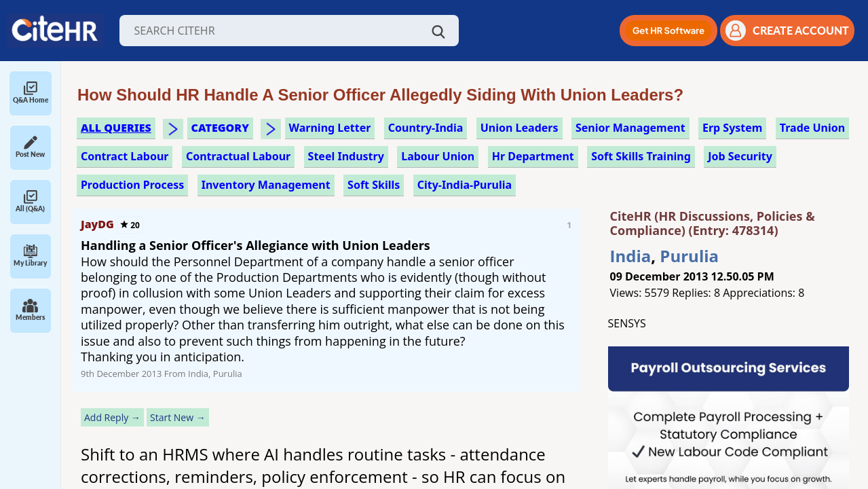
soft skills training (641, 156)
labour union (438, 156)
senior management (630, 128)
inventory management (266, 185)
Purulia (689, 256)
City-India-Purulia (465, 185)
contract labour (125, 156)
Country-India (426, 128)
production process (132, 185)
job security (740, 156)
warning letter (330, 128)
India (631, 256)
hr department (533, 156)
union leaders (520, 128)
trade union (812, 128)
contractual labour (238, 156)
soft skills (374, 185)
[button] (668, 31)
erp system (732, 128)
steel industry (346, 156)
